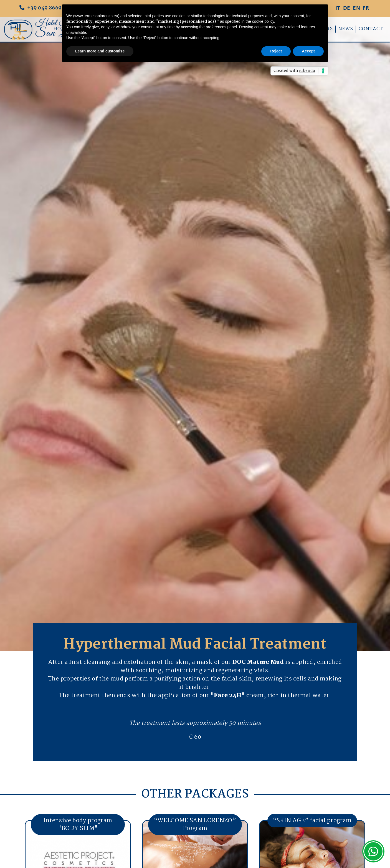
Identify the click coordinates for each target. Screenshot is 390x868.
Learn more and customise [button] (100, 51)
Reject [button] (276, 51)
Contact (371, 29)
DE (347, 8)
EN (356, 8)
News (346, 29)
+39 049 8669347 (45, 8)
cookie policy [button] (263, 21)
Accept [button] (308, 51)
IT (338, 8)
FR (366, 8)
